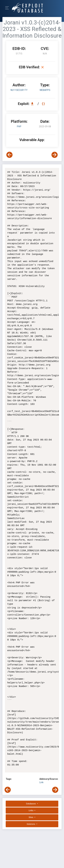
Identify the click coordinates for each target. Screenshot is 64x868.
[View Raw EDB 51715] (44, 104)
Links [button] (31, 811)
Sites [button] (31, 817)
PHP (19, 126)
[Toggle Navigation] (8, 8)
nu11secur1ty (19, 90)
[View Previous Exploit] (9, 155)
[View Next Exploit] (55, 155)
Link (41, 782)
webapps (45, 90)
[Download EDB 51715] (33, 104)
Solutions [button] (31, 824)
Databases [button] (31, 804)
